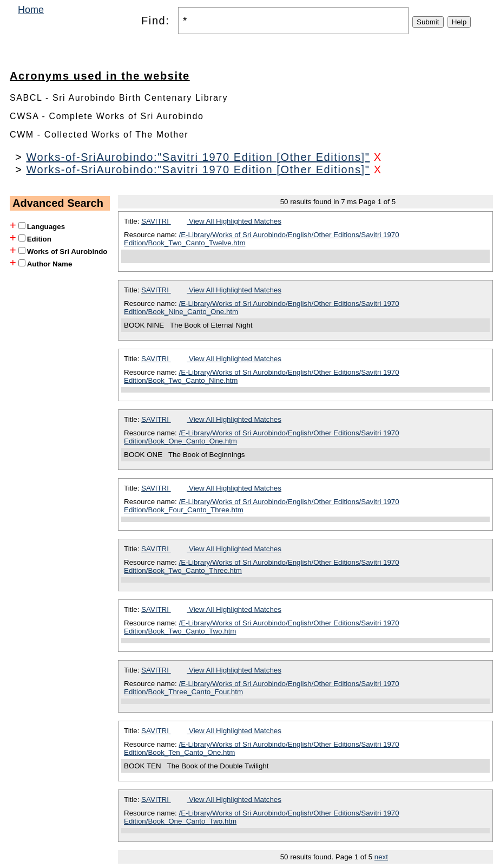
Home (31, 10)
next (381, 857)
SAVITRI (156, 221)
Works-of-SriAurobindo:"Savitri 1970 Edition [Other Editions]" (198, 157)
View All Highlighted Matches (234, 221)
